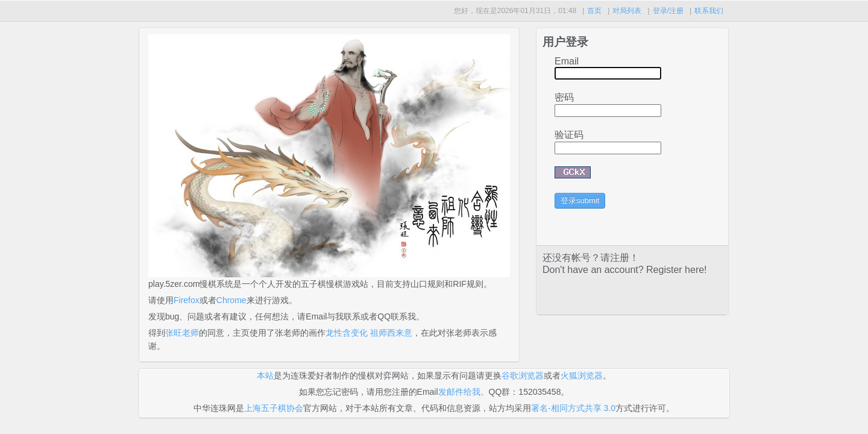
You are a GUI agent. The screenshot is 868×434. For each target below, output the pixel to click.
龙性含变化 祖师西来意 (369, 333)
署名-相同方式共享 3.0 (573, 408)
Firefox (187, 300)
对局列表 (627, 11)
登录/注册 (668, 11)
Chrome (231, 300)
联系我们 (709, 11)
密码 (564, 97)
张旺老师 (182, 333)
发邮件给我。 (464, 392)
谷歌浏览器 (523, 376)
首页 (594, 11)
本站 (265, 376)
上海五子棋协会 (274, 408)
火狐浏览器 (582, 376)
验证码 (569, 135)
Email (567, 61)
